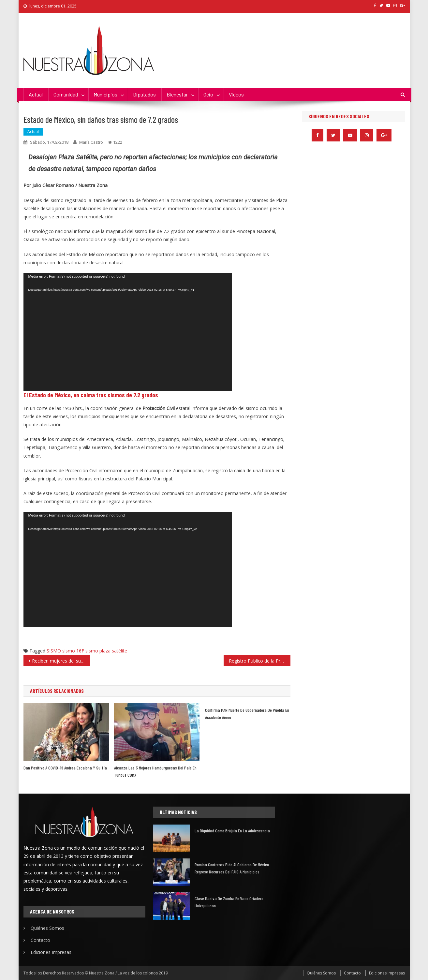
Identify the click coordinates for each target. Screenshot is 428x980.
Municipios (105, 94)
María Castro (91, 142)
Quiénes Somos (47, 928)
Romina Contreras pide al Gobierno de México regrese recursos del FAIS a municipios (232, 868)
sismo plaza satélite (106, 651)
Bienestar (177, 94)
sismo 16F (73, 651)
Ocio (208, 94)
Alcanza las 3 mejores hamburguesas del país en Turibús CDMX (155, 771)
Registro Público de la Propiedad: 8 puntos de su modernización (260, 661)
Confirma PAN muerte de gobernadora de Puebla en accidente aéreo (247, 714)
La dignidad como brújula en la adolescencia (232, 831)
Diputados (144, 94)
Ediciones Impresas (51, 952)
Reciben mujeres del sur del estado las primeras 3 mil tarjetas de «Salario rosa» (61, 661)
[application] (128, 332)
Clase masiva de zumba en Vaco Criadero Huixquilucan (229, 902)
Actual (36, 94)
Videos (236, 94)
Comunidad (66, 94)
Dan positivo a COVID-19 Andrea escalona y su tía (65, 768)
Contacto (40, 940)
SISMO (54, 651)
